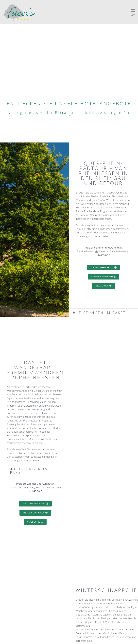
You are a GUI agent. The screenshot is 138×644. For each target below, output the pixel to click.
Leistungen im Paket (101, 313)
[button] (103, 313)
